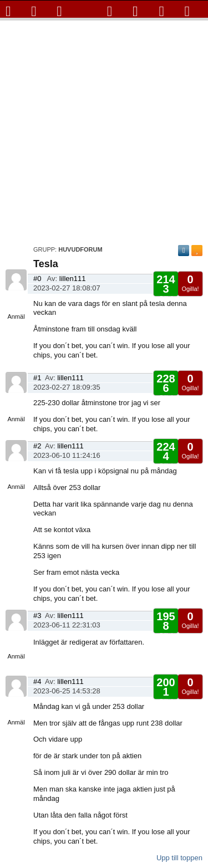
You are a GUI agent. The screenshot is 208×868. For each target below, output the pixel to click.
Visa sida (16, 298)
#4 (37, 681)
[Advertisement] (104, 130)
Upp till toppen (179, 858)
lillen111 (73, 279)
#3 (37, 616)
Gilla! (166, 287)
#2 (37, 446)
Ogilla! (190, 283)
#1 (37, 378)
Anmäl (16, 316)
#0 (37, 279)
